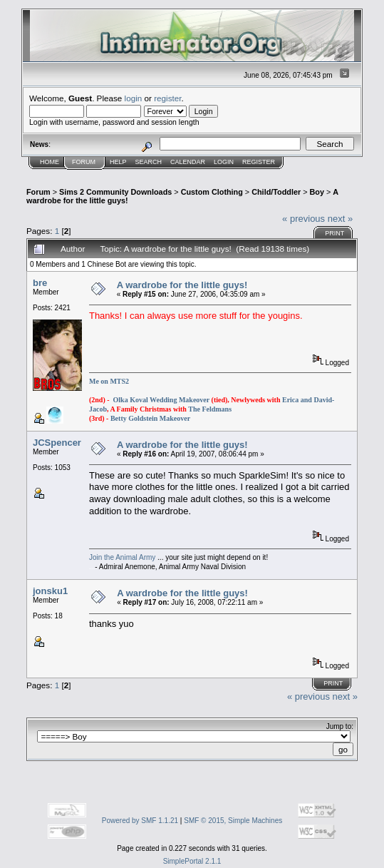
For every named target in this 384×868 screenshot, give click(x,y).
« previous (303, 219)
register (167, 98)
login (134, 98)
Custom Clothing (212, 192)
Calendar (188, 162)
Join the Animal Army (122, 557)
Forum (84, 162)
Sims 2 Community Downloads (115, 192)
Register (259, 162)
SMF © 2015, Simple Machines (233, 821)
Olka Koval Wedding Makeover (161, 400)
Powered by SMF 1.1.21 (140, 821)
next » (340, 219)
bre (40, 283)
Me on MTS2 (109, 381)
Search (149, 162)
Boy (317, 192)
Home (50, 162)
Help (118, 162)
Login (224, 162)
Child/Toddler (276, 192)
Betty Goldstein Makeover (150, 418)
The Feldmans (210, 409)
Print (334, 233)
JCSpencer (57, 443)
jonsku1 (50, 591)
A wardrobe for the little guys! (182, 285)
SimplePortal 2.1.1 (192, 861)
